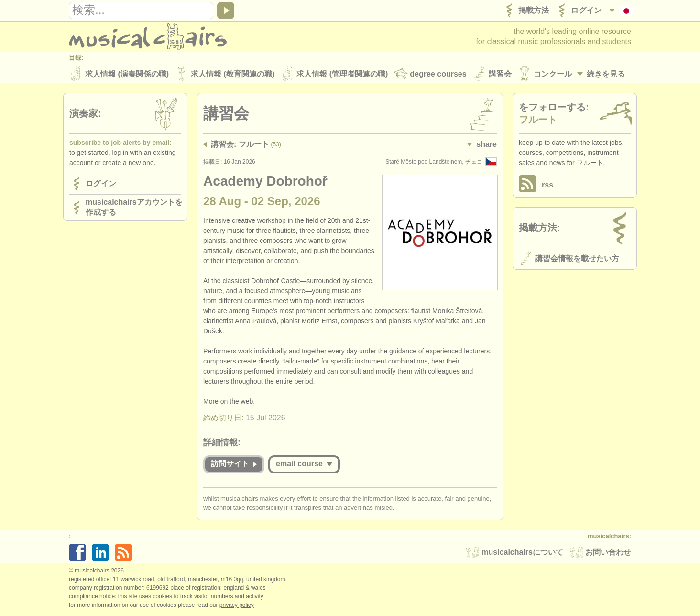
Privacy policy (237, 606)
